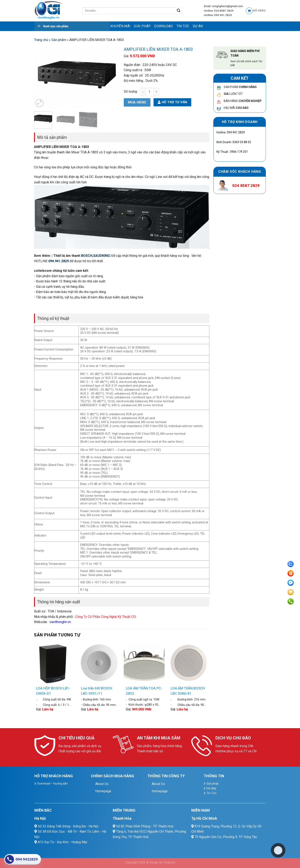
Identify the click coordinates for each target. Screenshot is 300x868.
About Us (102, 784)
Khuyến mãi (120, 26)
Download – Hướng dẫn (52, 784)
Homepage (103, 791)
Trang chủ (41, 40)
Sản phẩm (59, 40)
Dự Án (198, 26)
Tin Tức (183, 26)
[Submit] (179, 11)
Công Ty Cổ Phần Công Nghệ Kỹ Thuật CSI (106, 617)
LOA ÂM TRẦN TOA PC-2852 (144, 691)
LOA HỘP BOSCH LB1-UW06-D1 (53, 691)
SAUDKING (101, 256)
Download (164, 26)
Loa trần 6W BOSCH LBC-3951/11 (97, 691)
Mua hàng (137, 102)
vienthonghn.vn (60, 622)
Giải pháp (142, 26)
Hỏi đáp (211, 788)
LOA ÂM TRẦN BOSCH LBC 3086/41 (188, 691)
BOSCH (87, 256)
